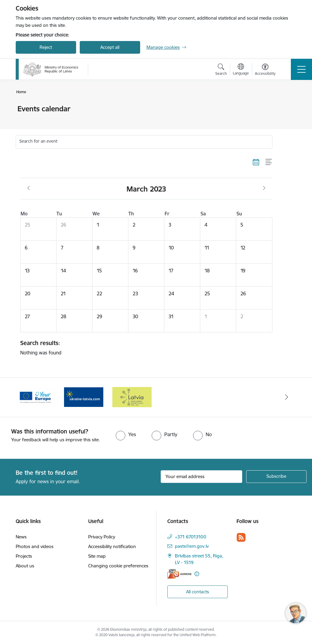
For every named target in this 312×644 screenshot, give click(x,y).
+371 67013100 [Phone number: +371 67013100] (191, 537)
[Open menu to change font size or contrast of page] (265, 70)
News (21, 537)
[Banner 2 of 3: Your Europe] (84, 397)
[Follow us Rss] (241, 537)
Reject (46, 47)
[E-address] (179, 574)
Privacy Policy (102, 537)
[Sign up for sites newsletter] (276, 477)
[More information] (197, 574)
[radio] (126, 434)
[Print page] (288, 106)
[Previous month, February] (29, 188)
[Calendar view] (256, 162)
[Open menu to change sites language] (241, 70)
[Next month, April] (264, 188)
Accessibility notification (112, 546)
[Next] (287, 397)
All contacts (198, 592)
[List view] (269, 162)
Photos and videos (35, 546)
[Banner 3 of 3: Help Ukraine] (132, 397)
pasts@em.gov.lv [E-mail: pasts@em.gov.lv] (192, 546)
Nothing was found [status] (144, 347)
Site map (97, 556)
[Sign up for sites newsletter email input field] (201, 477)
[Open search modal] (221, 70)
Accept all (110, 47)
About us (25, 566)
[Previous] (26, 397)
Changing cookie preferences (118, 566)
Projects (24, 556)
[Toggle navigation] (301, 69)
